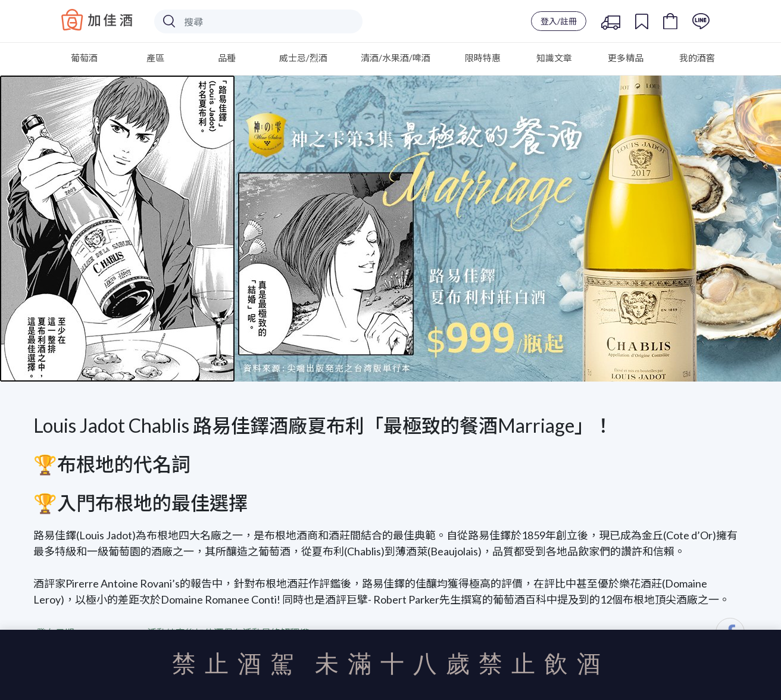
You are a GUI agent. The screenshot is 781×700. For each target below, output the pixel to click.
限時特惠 (483, 58)
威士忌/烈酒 (303, 58)
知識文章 (554, 58)
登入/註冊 (559, 21)
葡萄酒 (84, 58)
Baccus (97, 20)
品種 (227, 58)
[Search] (258, 21)
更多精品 (626, 58)
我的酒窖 (697, 58)
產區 (155, 58)
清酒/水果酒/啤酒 (396, 58)
